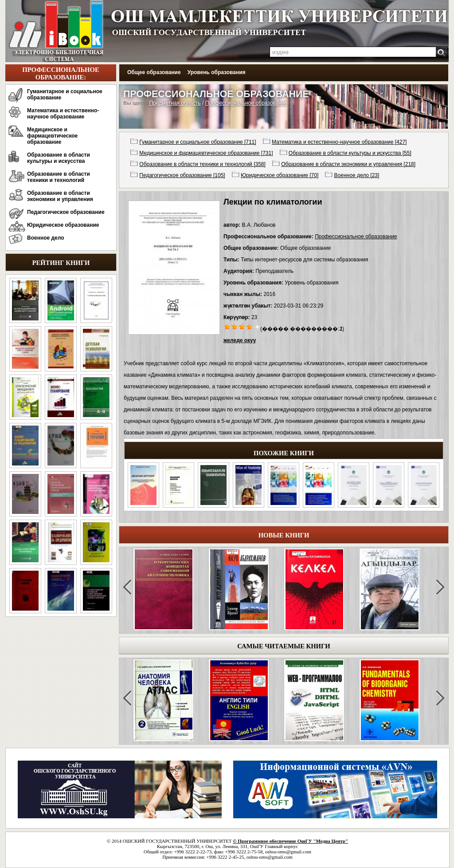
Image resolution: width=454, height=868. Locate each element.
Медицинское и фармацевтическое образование (52, 136)
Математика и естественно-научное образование (63, 114)
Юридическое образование (63, 225)
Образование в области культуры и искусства (59, 158)
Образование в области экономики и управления (60, 196)
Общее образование (154, 72)
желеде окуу (240, 340)
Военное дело (46, 238)
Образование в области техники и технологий (59, 177)
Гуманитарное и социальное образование (65, 95)
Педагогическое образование (66, 212)
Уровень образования (217, 72)
